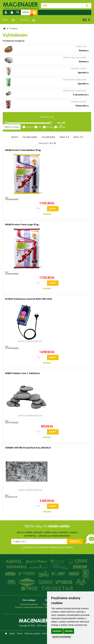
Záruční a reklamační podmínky (29, 607)
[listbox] (12, 127)
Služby (12, 634)
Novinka (48, 127)
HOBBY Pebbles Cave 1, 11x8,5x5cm (22, 373)
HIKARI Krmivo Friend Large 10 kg (22, 225)
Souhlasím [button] (57, 631)
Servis (20, 634)
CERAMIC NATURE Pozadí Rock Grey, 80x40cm (28, 448)
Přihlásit (75, 542)
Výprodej (60, 127)
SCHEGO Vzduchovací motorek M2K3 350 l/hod (28, 299)
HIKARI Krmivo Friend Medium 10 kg (23, 150)
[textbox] (62, 6)
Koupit (53, 209)
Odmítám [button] (69, 631)
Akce (38, 127)
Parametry (47, 117)
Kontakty (47, 634)
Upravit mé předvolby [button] (62, 637)
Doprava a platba (33, 634)
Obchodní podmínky (29, 604)
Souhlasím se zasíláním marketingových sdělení (47, 548)
